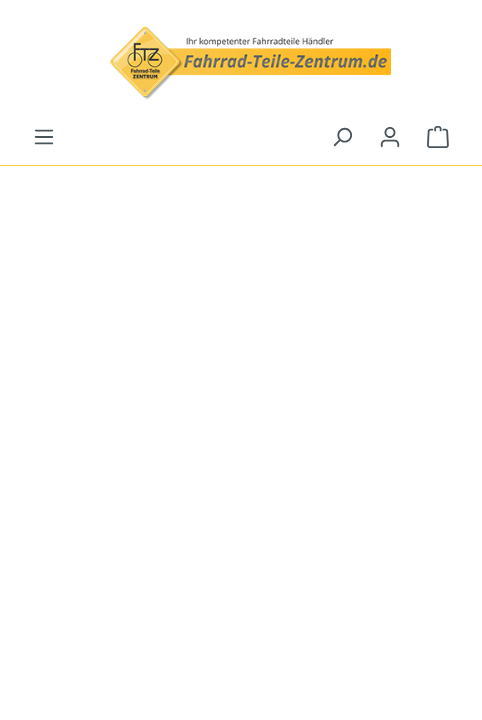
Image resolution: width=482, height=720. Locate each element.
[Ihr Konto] (390, 137)
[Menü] (44, 137)
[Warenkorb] (438, 137)
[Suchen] (342, 137)
